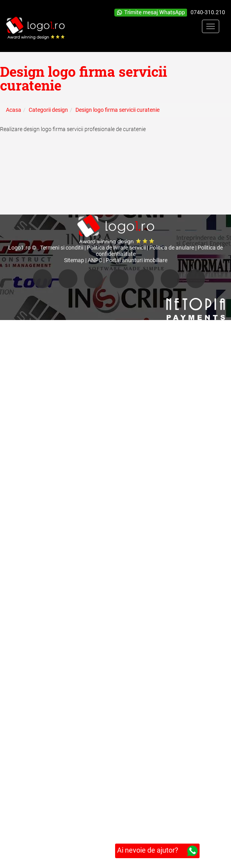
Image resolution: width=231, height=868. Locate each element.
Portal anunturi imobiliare (137, 260)
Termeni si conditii (62, 248)
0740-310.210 (208, 12)
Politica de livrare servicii (116, 248)
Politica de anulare (172, 248)
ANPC (95, 260)
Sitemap (74, 260)
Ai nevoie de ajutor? (157, 851)
